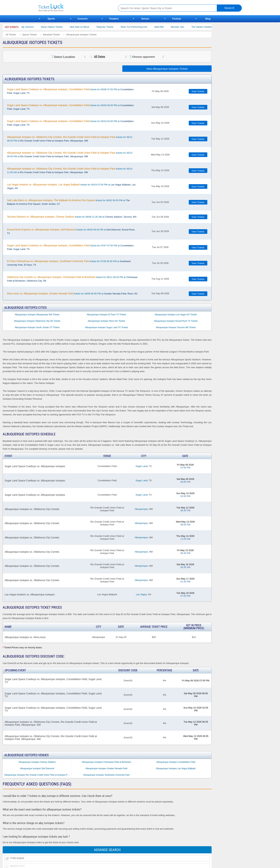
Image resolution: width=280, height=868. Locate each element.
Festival (177, 19)
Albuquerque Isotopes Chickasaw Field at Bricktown (106, 762)
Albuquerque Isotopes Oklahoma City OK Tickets (37, 321)
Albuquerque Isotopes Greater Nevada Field (106, 768)
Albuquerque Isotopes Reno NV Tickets (106, 321)
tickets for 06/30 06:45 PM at (71, 231)
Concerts (82, 19)
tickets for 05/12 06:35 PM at (70, 139)
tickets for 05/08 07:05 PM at (70, 91)
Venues (145, 19)
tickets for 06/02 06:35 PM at (68, 202)
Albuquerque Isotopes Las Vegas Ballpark (176, 768)
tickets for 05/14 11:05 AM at (70, 170)
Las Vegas (141, 594)
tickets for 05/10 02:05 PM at (70, 123)
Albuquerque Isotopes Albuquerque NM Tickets (37, 315)
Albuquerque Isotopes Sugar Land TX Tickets (106, 327)
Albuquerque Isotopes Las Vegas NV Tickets (176, 315)
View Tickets (198, 91)
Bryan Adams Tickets (58, 27)
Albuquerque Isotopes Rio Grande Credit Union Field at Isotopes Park (37, 775)
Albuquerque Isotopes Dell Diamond (37, 768)
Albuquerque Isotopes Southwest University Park (106, 775)
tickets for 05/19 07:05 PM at (71, 186)
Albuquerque (141, 509)
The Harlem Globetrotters (211, 27)
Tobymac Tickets (111, 27)
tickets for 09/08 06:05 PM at (72, 294)
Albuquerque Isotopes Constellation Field (176, 762)
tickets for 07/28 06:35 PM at (69, 263)
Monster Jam (184, 27)
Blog (208, 19)
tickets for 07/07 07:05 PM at (70, 247)
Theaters (114, 19)
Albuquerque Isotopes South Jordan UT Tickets (37, 327)
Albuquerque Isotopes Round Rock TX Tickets (176, 321)
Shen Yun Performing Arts (140, 27)
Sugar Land (142, 466)
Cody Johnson (33, 27)
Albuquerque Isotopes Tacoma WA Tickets (176, 327)
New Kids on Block (86, 27)
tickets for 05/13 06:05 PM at (70, 155)
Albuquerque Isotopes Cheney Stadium (37, 762)
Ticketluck (74, 8)
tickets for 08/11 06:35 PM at (72, 279)
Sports (51, 19)
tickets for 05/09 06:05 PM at (70, 107)
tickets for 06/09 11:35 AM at (72, 217)
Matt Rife (165, 27)
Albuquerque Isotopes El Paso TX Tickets (107, 315)
